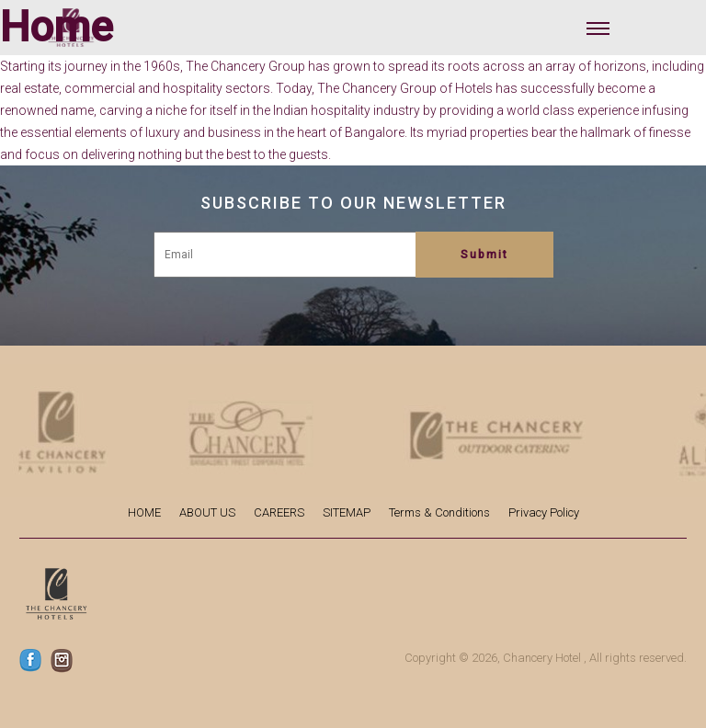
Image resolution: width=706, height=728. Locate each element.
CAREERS (279, 512)
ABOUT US (207, 512)
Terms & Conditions (439, 512)
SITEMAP (347, 512)
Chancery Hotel (542, 658)
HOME (144, 512)
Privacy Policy (544, 512)
